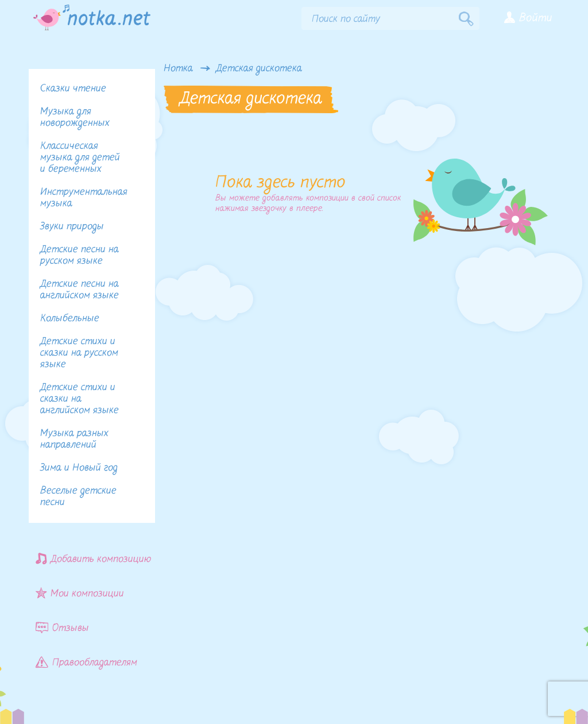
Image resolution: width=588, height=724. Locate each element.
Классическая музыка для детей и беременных (80, 158)
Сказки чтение (73, 89)
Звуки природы (72, 227)
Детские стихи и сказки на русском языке (79, 353)
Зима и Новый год (79, 468)
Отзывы (62, 628)
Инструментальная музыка (84, 198)
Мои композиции (80, 593)
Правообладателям (86, 662)
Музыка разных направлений (74, 439)
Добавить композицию (94, 559)
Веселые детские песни (78, 497)
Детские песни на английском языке (80, 290)
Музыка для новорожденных (75, 118)
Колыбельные (70, 319)
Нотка (178, 69)
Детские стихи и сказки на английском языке (80, 399)
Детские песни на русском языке (80, 255)
